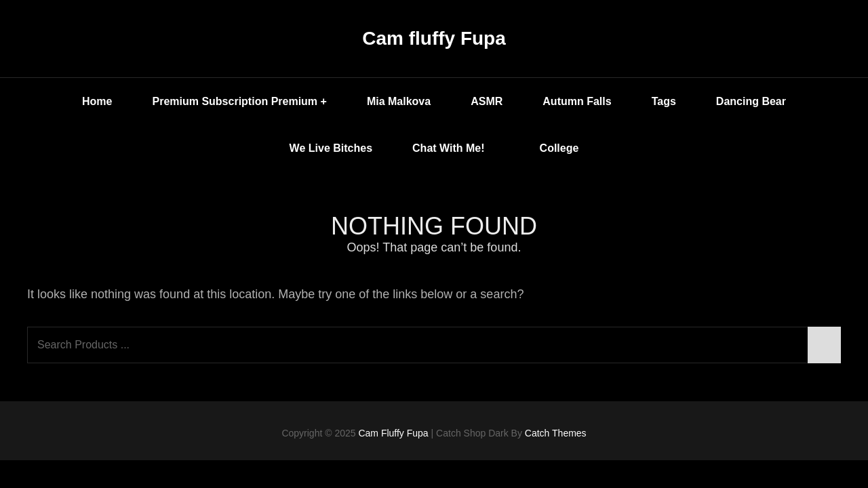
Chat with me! (458, 148)
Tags (664, 101)
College (559, 148)
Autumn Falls (577, 101)
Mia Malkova (399, 101)
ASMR (487, 101)
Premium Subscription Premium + (239, 101)
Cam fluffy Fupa (434, 38)
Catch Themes (556, 433)
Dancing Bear (751, 101)
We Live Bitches (331, 148)
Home (97, 101)
